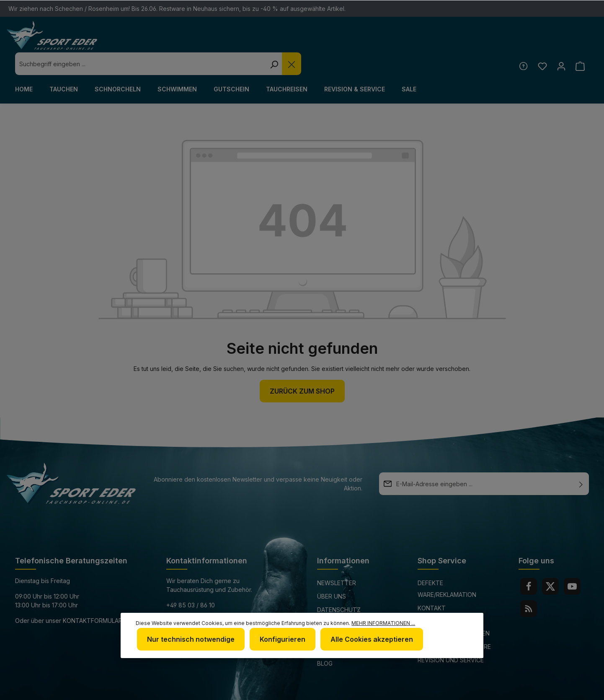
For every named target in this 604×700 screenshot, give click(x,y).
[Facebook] (529, 564)
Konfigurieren (280, 640)
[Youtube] (572, 564)
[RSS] (529, 586)
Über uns (332, 574)
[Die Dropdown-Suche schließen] (436, 41)
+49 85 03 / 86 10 (191, 582)
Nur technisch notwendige (190, 640)
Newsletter (337, 560)
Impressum (334, 600)
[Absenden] (581, 461)
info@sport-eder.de (199, 598)
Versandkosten (388, 689)
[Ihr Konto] (560, 43)
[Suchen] (418, 41)
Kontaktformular (93, 598)
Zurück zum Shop (302, 368)
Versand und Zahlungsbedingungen (454, 605)
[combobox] (285, 41)
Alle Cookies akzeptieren (367, 640)
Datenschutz (339, 587)
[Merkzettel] (541, 43)
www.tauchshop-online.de (209, 613)
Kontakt (432, 585)
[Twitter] (550, 564)
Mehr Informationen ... (383, 625)
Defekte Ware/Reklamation (447, 566)
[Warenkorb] (580, 43)
